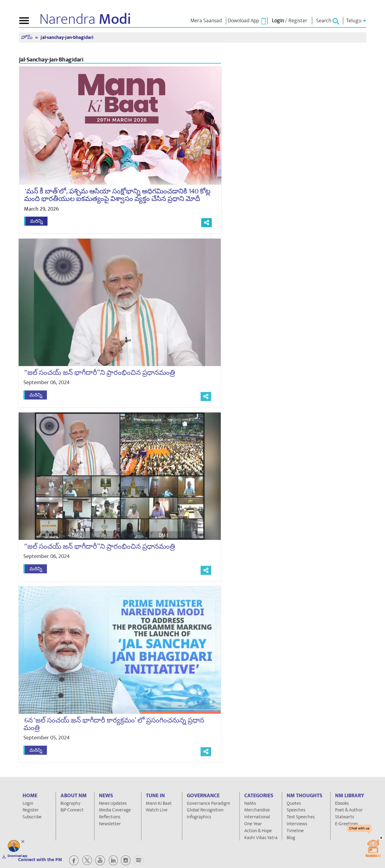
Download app (17, 856)
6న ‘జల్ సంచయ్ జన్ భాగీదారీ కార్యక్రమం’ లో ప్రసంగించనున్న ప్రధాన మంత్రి (111, 724)
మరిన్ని (37, 221)
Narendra (85, 19)
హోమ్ (27, 38)
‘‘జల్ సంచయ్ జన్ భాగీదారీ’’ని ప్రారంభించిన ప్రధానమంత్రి (96, 373)
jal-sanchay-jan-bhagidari (67, 38)
